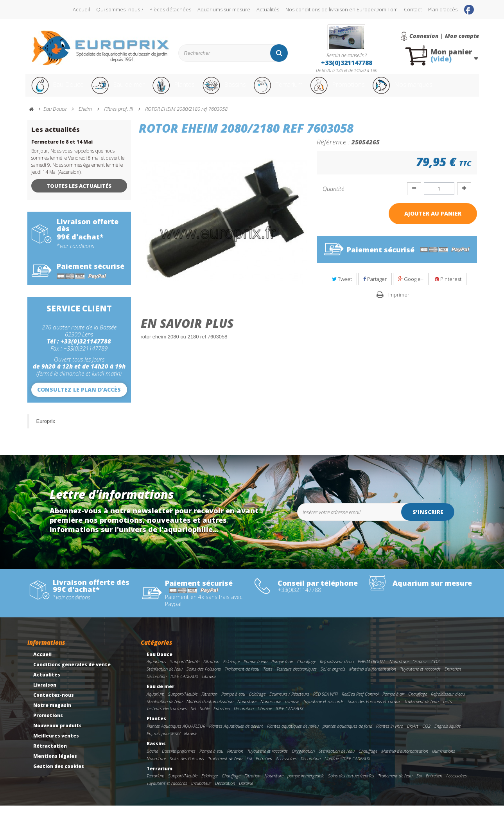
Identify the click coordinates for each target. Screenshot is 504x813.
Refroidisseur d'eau (337, 669)
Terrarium (295, 89)
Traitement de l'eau (242, 676)
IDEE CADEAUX (184, 684)
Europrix (46, 429)
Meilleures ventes (56, 743)
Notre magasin (52, 713)
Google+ (411, 286)
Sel (193, 716)
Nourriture (399, 669)
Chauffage (307, 669)
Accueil (81, 9)
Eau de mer (122, 89)
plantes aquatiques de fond (347, 733)
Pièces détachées (170, 9)
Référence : (333, 149)
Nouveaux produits (57, 733)
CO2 (435, 669)
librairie (191, 741)
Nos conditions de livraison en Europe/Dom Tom (342, 9)
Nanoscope (271, 709)
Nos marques (433, 89)
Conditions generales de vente (72, 672)
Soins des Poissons (204, 676)
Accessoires (286, 766)
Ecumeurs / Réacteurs (289, 701)
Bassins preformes (179, 758)
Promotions (361, 89)
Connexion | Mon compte (444, 36)
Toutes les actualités (79, 193)
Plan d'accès (443, 9)
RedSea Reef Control (360, 701)
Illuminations (444, 758)
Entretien (453, 676)
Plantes (182, 89)
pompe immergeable (306, 783)
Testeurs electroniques (297, 676)
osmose (292, 709)
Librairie (209, 684)
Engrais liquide (448, 733)
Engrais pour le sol (163, 741)
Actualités (268, 9)
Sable (205, 716)
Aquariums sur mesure (224, 9)
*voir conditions (75, 254)
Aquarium (155, 701)
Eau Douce (57, 89)
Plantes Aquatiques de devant (236, 733)
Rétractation (50, 753)
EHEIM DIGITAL (372, 669)
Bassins (236, 89)
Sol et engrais (333, 676)
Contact (413, 9)
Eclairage (231, 669)
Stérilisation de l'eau (165, 676)
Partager (375, 286)
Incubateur (201, 791)
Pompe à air (282, 669)
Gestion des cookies (59, 774)
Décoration (157, 684)
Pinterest (448, 286)
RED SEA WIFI (326, 701)
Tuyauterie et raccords (420, 676)
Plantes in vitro (390, 733)
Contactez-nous (54, 702)
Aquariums (156, 669)
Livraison (45, 692)
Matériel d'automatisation (373, 676)
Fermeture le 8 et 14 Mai (62, 149)
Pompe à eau (256, 669)
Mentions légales (55, 764)
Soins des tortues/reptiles (351, 783)
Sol (249, 766)
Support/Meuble (185, 669)
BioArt (413, 733)
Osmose (420, 669)
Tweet (342, 286)
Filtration (211, 669)
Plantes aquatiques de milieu (293, 733)
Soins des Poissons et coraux (374, 709)
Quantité (333, 196)
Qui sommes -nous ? (120, 9)
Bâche (152, 758)
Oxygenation (303, 758)
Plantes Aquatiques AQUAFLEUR (176, 733)
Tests (268, 676)
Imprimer (399, 302)
